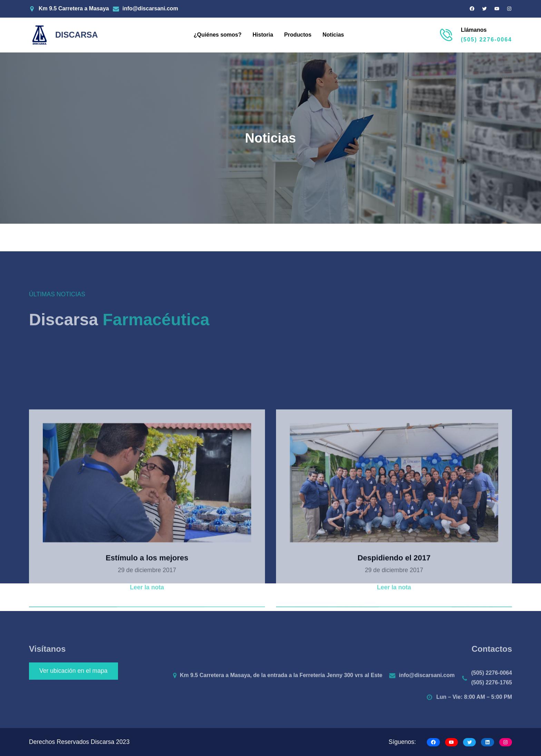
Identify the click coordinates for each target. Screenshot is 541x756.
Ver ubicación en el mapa (73, 671)
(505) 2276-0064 (486, 40)
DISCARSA (77, 35)
